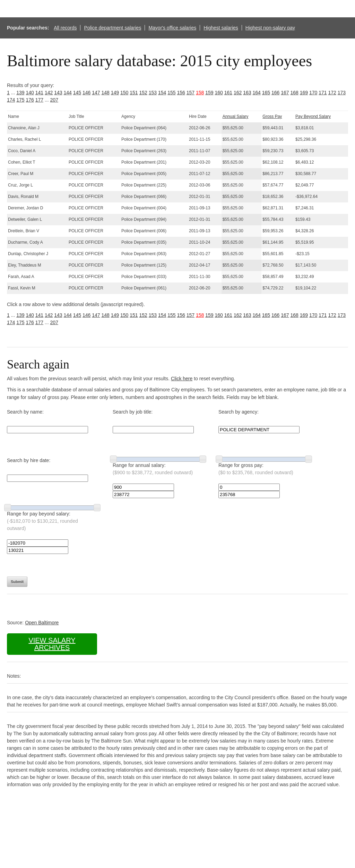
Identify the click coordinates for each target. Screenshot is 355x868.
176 (30, 100)
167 (285, 93)
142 (49, 93)
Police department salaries (112, 28)
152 (143, 93)
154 (162, 93)
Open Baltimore (42, 623)
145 (77, 93)
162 (238, 93)
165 (266, 93)
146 (86, 93)
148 (106, 93)
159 (209, 93)
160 (219, 93)
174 (11, 100)
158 (200, 93)
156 (181, 93)
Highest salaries (221, 28)
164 (257, 93)
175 (20, 100)
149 (115, 93)
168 (295, 93)
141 (39, 93)
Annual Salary (236, 116)
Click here (182, 379)
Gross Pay (272, 116)
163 (247, 93)
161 (228, 93)
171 (323, 93)
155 (171, 93)
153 (153, 93)
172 (332, 93)
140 (30, 93)
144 (68, 93)
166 (275, 93)
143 (58, 93)
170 (313, 93)
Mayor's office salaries (172, 28)
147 (96, 93)
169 (304, 93)
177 (39, 100)
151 (134, 93)
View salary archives (52, 644)
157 (191, 93)
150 (124, 93)
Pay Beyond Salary (313, 116)
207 (54, 100)
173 (342, 93)
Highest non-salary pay (270, 28)
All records (65, 28)
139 (20, 93)
